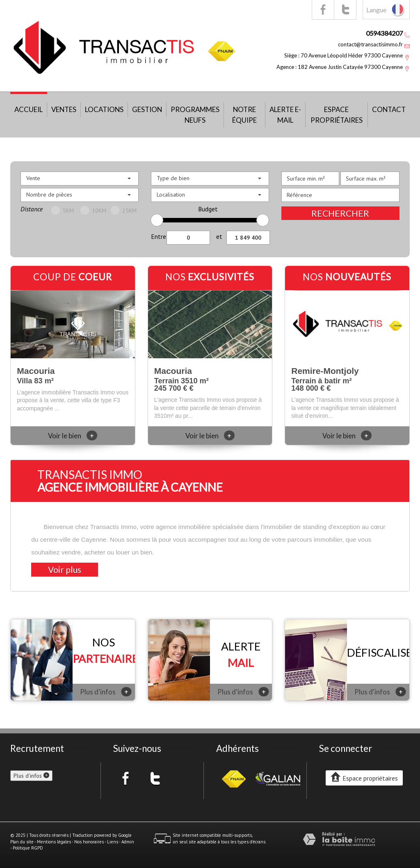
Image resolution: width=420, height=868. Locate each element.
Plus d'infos (106, 692)
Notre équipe (244, 115)
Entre (159, 236)
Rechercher (340, 213)
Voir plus (65, 569)
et (219, 236)
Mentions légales (54, 842)
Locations (104, 109)
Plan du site (22, 842)
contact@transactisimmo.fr (370, 44)
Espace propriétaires (337, 115)
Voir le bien (73, 436)
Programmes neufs (195, 115)
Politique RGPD (28, 848)
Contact (389, 109)
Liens (113, 842)
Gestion (147, 109)
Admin (128, 842)
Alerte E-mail (285, 115)
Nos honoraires (89, 842)
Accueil (29, 109)
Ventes (64, 109)
